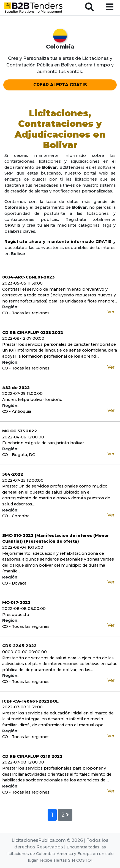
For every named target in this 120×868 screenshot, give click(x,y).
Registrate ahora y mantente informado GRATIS (58, 242)
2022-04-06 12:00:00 (23, 437)
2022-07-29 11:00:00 (22, 393)
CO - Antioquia (17, 411)
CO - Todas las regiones (26, 313)
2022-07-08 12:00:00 (23, 762)
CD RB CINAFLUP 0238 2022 (33, 333)
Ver (111, 312)
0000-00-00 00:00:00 (24, 652)
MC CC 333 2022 (20, 431)
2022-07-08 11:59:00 (22, 707)
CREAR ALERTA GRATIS (60, 85)
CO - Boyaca (14, 583)
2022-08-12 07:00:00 (23, 338)
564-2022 (13, 474)
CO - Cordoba (16, 516)
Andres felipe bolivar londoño (32, 400)
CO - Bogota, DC (19, 455)
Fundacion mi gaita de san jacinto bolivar (43, 443)
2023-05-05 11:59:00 (22, 283)
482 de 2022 (16, 388)
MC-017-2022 (16, 602)
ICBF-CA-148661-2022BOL (30, 701)
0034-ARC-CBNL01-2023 (28, 277)
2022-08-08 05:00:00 (24, 609)
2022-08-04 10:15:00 (23, 547)
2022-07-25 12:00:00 (23, 480)
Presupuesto (16, 615)
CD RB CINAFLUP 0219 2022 (32, 756)
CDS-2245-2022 (19, 646)
